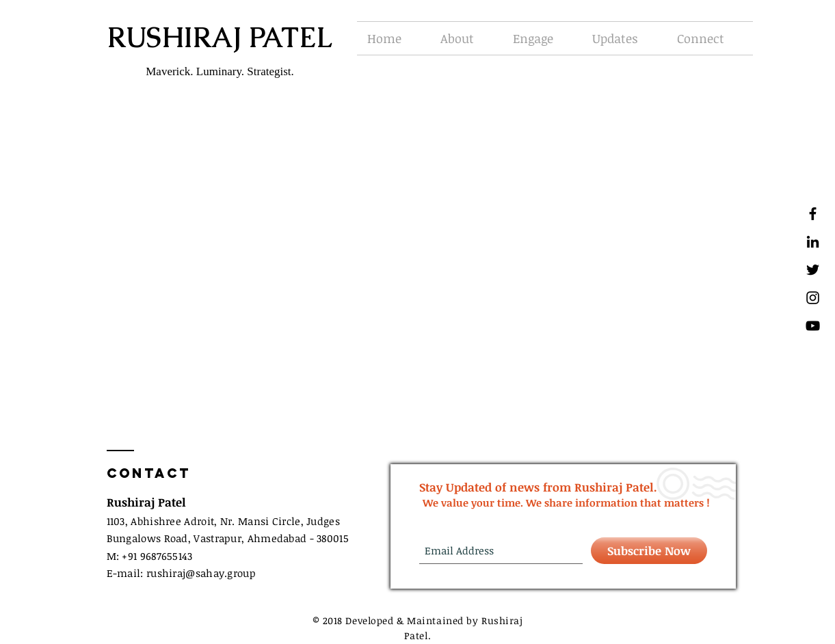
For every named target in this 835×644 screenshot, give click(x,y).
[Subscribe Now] (649, 551)
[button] (466, 38)
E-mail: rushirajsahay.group (181, 573)
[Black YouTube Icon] (813, 326)
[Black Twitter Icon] (813, 270)
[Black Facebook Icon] (813, 214)
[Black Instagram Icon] (813, 298)
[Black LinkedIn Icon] (813, 242)
